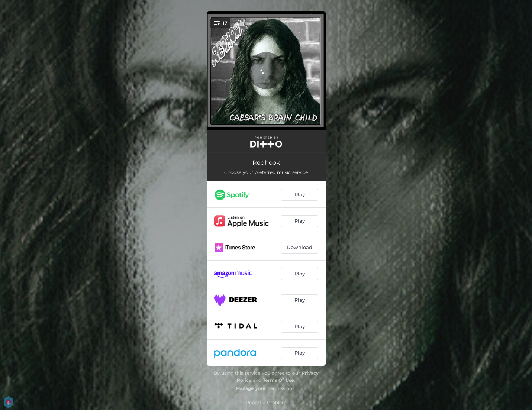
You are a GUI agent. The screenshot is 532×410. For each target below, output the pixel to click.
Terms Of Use (278, 380)
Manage (245, 388)
